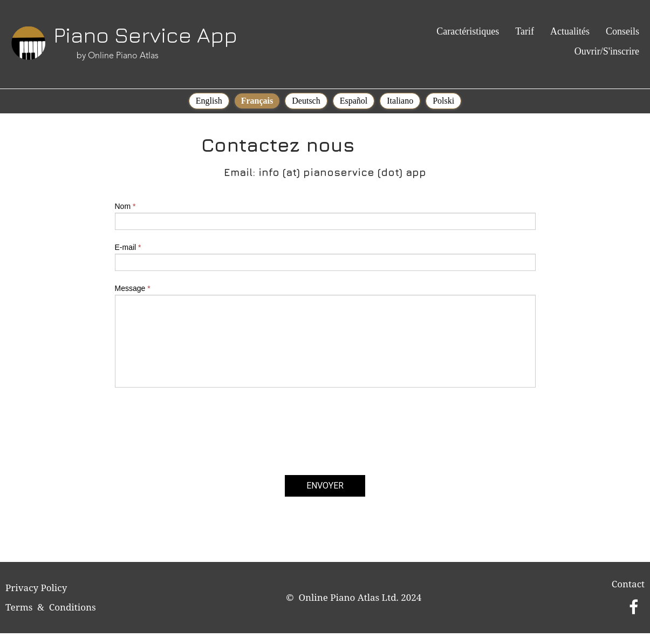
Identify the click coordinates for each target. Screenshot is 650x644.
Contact (628, 584)
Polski (443, 101)
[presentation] (197, 441)
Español (354, 101)
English (209, 101)
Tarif (525, 31)
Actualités (570, 31)
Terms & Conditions (51, 607)
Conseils (622, 31)
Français (257, 101)
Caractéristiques (468, 31)
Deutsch (306, 101)
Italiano (400, 101)
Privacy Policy (36, 588)
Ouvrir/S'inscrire (607, 51)
